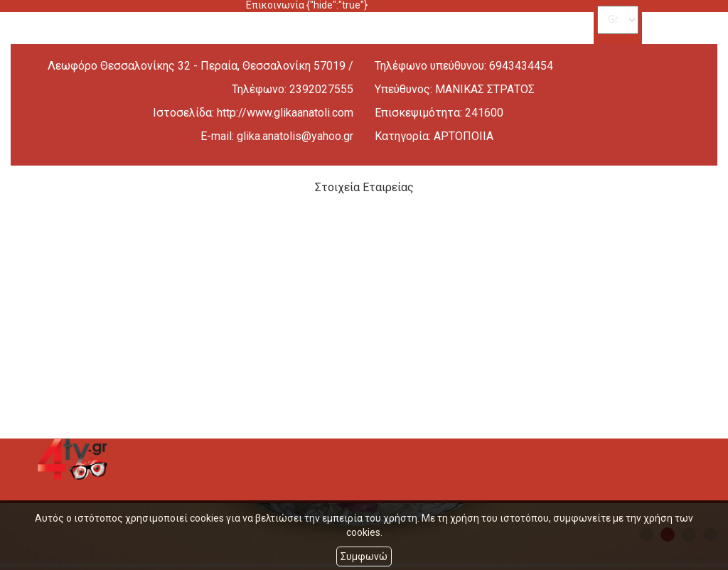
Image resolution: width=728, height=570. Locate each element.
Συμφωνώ (364, 556)
